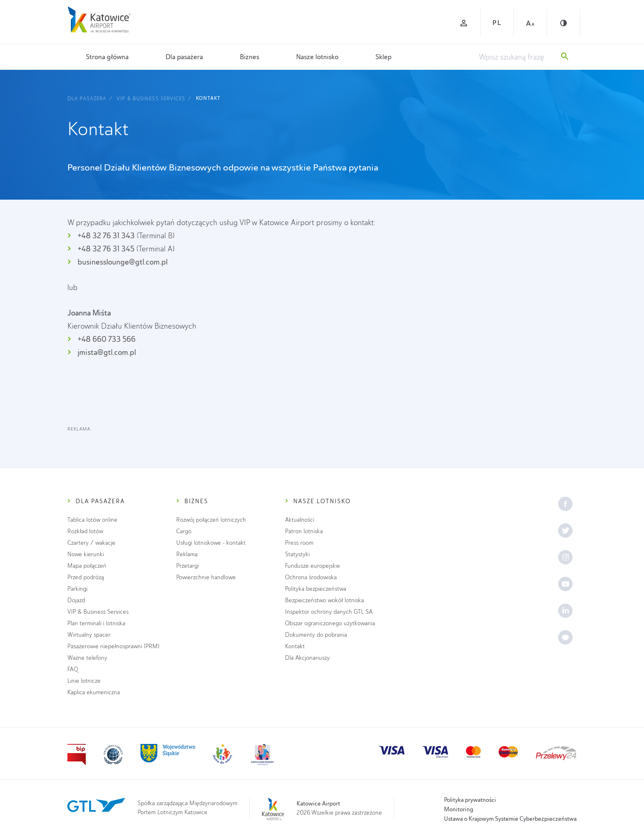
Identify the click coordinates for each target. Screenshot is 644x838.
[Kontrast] (563, 23)
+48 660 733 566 (107, 339)
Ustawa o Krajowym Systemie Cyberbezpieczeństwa (510, 819)
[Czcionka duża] (530, 23)
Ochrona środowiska (311, 577)
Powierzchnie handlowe (206, 577)
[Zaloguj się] (464, 23)
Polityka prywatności (470, 800)
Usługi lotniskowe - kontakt (211, 543)
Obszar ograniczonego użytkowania (330, 623)
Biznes (250, 57)
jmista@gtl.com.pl (107, 352)
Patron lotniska (304, 531)
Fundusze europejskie (313, 566)
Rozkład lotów (85, 531)
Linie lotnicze (84, 681)
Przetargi (187, 566)
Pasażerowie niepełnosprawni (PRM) (113, 646)
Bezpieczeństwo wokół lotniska (324, 600)
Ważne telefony (87, 658)
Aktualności (300, 520)
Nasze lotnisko (317, 57)
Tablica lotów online (92, 520)
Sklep (383, 57)
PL (497, 23)
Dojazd (76, 600)
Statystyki (297, 554)
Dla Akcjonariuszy (307, 658)
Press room (299, 543)
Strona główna (107, 57)
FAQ (73, 669)
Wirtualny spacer (89, 635)
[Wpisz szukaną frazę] (516, 57)
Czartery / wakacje (91, 543)
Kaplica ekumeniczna (94, 692)
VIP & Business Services (151, 98)
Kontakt (208, 98)
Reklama (187, 554)
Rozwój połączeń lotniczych (211, 520)
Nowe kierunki (86, 554)
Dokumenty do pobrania (316, 635)
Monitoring (459, 809)
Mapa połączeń (87, 566)
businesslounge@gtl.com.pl (123, 262)
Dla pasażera (184, 57)
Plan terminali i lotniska (96, 623)
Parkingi (77, 589)
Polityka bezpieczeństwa (316, 589)
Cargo (184, 531)
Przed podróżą (86, 577)
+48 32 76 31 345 (106, 249)
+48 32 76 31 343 (106, 236)
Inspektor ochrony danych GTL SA (329, 612)
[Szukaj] (565, 57)
